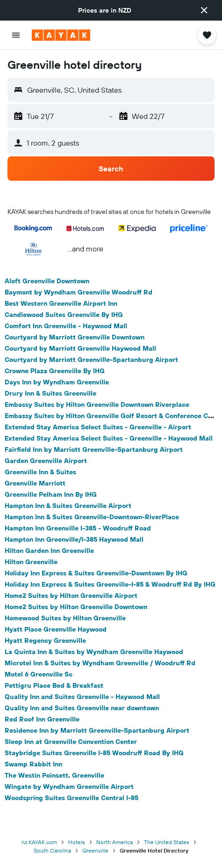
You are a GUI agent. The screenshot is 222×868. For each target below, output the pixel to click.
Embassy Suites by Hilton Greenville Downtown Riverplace (97, 405)
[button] (204, 10)
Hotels (77, 842)
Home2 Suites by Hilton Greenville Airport (71, 596)
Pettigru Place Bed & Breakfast (54, 685)
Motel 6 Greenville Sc (39, 674)
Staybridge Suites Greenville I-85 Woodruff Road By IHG (94, 753)
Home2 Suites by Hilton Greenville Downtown (76, 607)
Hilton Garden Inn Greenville (49, 551)
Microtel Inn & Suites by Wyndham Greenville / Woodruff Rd (100, 663)
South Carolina (52, 850)
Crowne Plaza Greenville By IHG (55, 371)
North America (115, 842)
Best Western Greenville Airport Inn (61, 303)
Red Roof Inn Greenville (42, 719)
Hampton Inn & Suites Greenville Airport (68, 506)
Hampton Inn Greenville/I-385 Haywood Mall (74, 539)
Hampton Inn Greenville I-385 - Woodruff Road (78, 528)
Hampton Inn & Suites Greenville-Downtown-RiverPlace (92, 517)
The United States (167, 842)
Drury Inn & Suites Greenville (50, 393)
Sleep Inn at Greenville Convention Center (71, 742)
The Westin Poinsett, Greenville (54, 775)
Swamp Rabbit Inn (33, 764)
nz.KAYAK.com (39, 842)
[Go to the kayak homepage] (61, 35)
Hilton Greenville (31, 562)
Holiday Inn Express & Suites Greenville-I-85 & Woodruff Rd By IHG (110, 584)
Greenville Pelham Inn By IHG (51, 494)
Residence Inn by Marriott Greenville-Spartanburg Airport (97, 730)
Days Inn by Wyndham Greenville (57, 382)
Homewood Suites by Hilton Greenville (65, 618)
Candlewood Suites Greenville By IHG (64, 315)
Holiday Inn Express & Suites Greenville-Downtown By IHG (96, 573)
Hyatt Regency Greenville (45, 640)
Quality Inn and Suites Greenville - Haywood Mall (82, 697)
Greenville (95, 850)
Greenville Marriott (35, 483)
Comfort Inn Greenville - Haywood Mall (66, 326)
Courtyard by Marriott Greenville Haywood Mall (80, 348)
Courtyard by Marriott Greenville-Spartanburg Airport (91, 360)
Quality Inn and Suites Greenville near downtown (82, 708)
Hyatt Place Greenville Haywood (56, 629)
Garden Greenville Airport (46, 461)
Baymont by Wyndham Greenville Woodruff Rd (79, 292)
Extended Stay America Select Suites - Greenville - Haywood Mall (109, 438)
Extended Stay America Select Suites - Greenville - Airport (98, 427)
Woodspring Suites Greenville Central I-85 (72, 798)
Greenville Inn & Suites (40, 472)
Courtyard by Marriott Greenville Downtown (75, 337)
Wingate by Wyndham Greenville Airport (69, 787)
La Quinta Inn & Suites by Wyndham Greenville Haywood (94, 652)
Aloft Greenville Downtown (47, 281)
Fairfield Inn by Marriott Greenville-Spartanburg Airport (94, 449)
